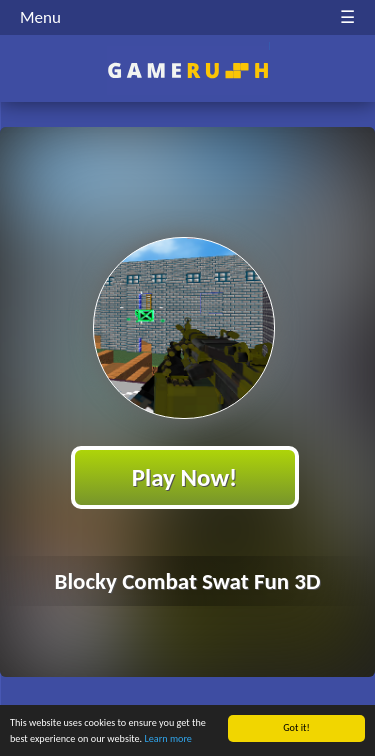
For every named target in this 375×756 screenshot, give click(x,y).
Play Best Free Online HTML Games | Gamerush (187, 70)
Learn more (168, 738)
